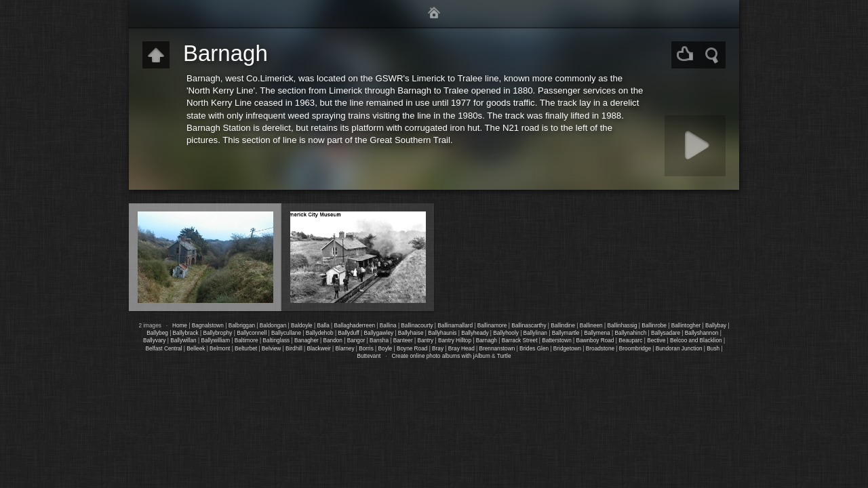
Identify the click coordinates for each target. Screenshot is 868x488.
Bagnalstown (208, 326)
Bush (713, 349)
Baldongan (273, 326)
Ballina (388, 326)
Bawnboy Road (595, 341)
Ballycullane (286, 333)
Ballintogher (686, 326)
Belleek (196, 349)
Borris (366, 349)
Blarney (345, 349)
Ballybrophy (217, 333)
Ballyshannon (702, 333)
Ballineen (591, 326)
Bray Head (461, 349)
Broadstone (600, 349)
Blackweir (319, 349)
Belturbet (246, 349)
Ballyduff (349, 333)
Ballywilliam (215, 341)
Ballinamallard (455, 326)
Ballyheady (475, 333)
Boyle (386, 349)
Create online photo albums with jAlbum (440, 356)
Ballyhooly (506, 333)
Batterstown (557, 341)
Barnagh (487, 341)
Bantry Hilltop (455, 341)
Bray (438, 349)
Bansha (379, 341)
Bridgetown (567, 349)
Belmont (220, 349)
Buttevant (369, 356)
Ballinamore (492, 326)
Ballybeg (157, 333)
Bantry (425, 341)
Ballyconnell (252, 333)
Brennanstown (497, 349)
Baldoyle (302, 326)
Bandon (333, 341)
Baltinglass (276, 341)
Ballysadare (666, 333)
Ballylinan (535, 333)
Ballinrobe (654, 326)
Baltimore (246, 341)
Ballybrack (186, 333)
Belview (271, 349)
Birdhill (294, 349)
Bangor (356, 341)
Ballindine (563, 326)
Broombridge (635, 349)
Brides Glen (534, 349)
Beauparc (630, 341)
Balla (323, 326)
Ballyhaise (411, 333)
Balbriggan (242, 326)
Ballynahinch (630, 333)
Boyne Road (412, 349)
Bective (656, 341)
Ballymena (597, 333)
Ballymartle (566, 333)
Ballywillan (183, 341)
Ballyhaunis (442, 333)
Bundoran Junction (679, 349)
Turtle (504, 356)
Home (180, 326)
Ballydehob (320, 333)
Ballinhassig (622, 326)
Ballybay (716, 326)
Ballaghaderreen (355, 326)
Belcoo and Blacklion (696, 341)
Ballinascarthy (529, 326)
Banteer (403, 341)
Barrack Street (520, 341)
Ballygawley (379, 333)
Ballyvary (154, 341)
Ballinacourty (417, 326)
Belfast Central (163, 349)
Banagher (307, 341)
